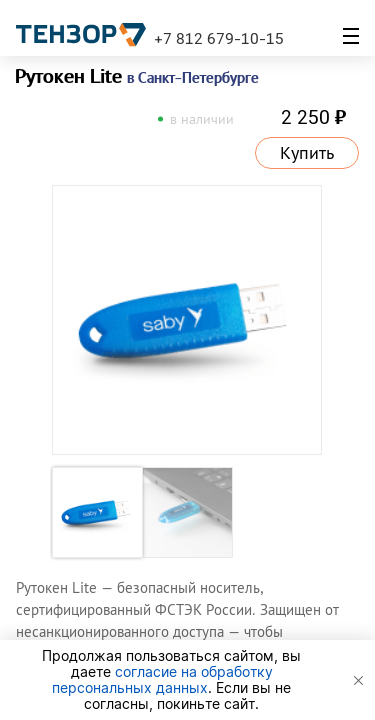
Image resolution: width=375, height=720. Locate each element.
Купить (307, 153)
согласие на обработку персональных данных (162, 679)
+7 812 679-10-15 (219, 38)
